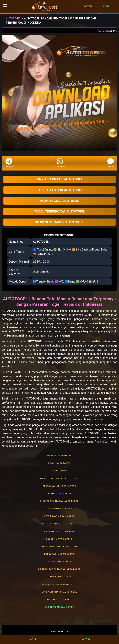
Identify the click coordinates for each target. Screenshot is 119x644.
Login (105, 6)
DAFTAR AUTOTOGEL (59, 456)
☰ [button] (5, 6)
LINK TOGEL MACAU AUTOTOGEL (59, 501)
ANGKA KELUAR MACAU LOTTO (59, 584)
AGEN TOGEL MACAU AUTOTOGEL (59, 547)
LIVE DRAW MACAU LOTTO (59, 516)
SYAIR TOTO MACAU (59, 494)
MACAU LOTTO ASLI (59, 562)
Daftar (88, 6)
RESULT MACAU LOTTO (59, 539)
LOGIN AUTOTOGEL (59, 463)
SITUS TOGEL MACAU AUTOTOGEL (59, 478)
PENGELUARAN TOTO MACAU (59, 486)
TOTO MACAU (59, 471)
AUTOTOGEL (14, 18)
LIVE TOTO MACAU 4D (59, 509)
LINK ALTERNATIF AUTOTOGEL (59, 592)
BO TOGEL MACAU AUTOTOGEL (59, 524)
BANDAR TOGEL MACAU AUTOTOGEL (59, 569)
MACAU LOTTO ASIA (59, 577)
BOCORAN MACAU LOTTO (59, 607)
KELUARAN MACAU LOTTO (59, 554)
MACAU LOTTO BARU (59, 600)
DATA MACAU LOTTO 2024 (59, 531)
